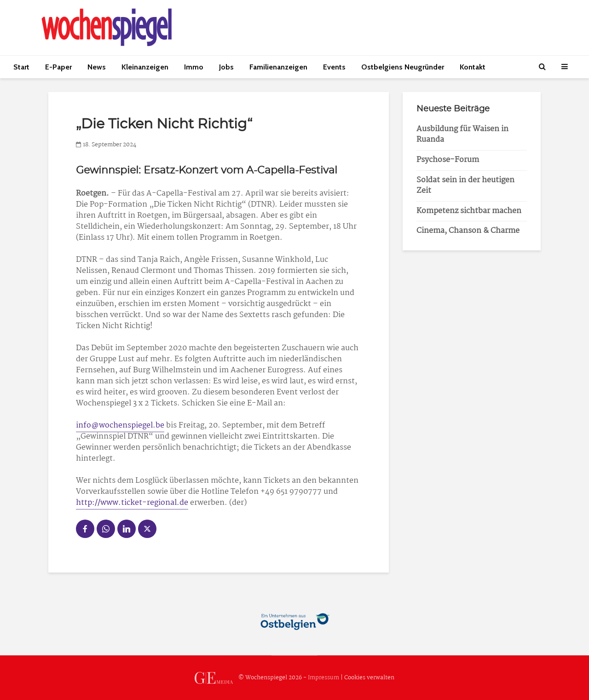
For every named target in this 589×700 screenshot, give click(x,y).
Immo (194, 67)
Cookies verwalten (369, 678)
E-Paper (58, 67)
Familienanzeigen (278, 67)
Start (21, 67)
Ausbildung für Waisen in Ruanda (462, 134)
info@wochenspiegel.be (120, 425)
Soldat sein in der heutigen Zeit (465, 185)
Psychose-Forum (448, 160)
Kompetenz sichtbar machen (469, 211)
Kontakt (473, 67)
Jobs (226, 67)
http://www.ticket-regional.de (132, 503)
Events (334, 67)
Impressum (323, 678)
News (97, 67)
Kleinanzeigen (145, 67)
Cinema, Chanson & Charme (468, 231)
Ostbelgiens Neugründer (403, 67)
